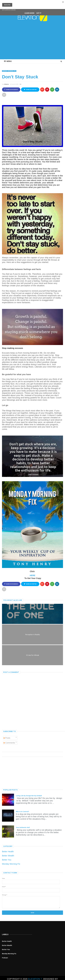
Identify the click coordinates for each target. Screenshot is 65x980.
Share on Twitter (30, 89)
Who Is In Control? (22, 812)
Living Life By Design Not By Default (29, 796)
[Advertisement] (33, 42)
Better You (7, 860)
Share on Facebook (11, 89)
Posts (7, 738)
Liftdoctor (6, 84)
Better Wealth (8, 856)
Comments (9, 743)
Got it (39, 13)
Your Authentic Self (23, 827)
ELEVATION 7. (36, 979)
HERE (33, 575)
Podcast (5, 958)
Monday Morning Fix (9, 71)
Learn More (29, 13)
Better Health (8, 852)
